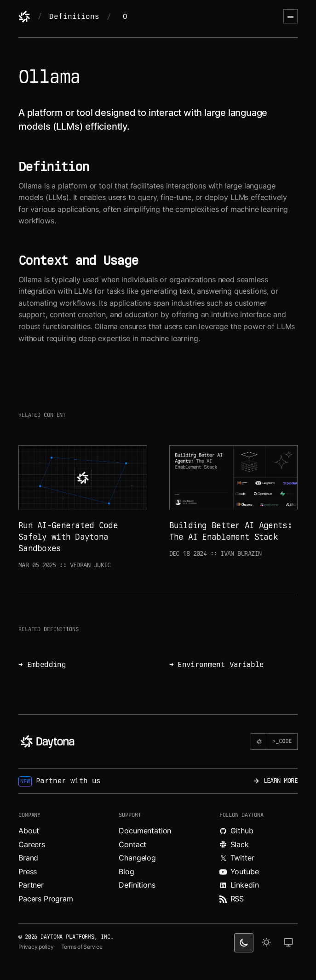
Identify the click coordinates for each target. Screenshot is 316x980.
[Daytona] (24, 17)
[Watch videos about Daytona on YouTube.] (259, 872)
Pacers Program (46, 899)
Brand (28, 858)
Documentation (145, 831)
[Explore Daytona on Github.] (259, 831)
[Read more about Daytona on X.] (259, 858)
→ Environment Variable (217, 664)
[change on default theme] (288, 943)
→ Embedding (42, 664)
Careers (32, 844)
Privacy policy (36, 947)
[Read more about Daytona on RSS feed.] (259, 899)
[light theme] (266, 943)
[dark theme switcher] (244, 943)
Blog (126, 872)
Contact (132, 844)
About (29, 831)
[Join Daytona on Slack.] (259, 845)
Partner (31, 885)
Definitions (74, 16)
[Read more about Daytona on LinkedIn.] (259, 885)
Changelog (137, 858)
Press (28, 872)
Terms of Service (82, 947)
